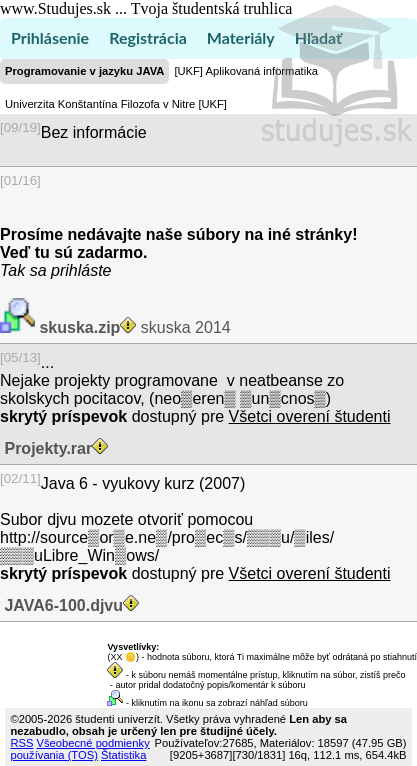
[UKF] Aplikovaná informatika (246, 71)
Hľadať (318, 37)
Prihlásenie (50, 37)
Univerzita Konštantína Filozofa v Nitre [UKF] (116, 104)
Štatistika (123, 755)
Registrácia (148, 37)
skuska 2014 (133, 327)
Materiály (241, 37)
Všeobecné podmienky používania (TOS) (79, 749)
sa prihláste (71, 270)
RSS (21, 743)
